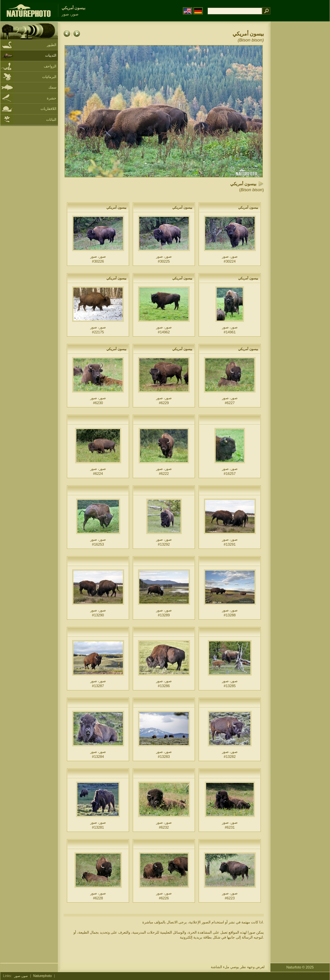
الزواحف (50, 66)
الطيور (52, 45)
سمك (52, 87)
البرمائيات (49, 77)
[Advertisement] (300, 127)
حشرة (52, 98)
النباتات (51, 119)
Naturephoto (42, 976)
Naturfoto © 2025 (300, 967)
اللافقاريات (48, 109)
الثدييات (51, 55)
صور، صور (21, 976)
